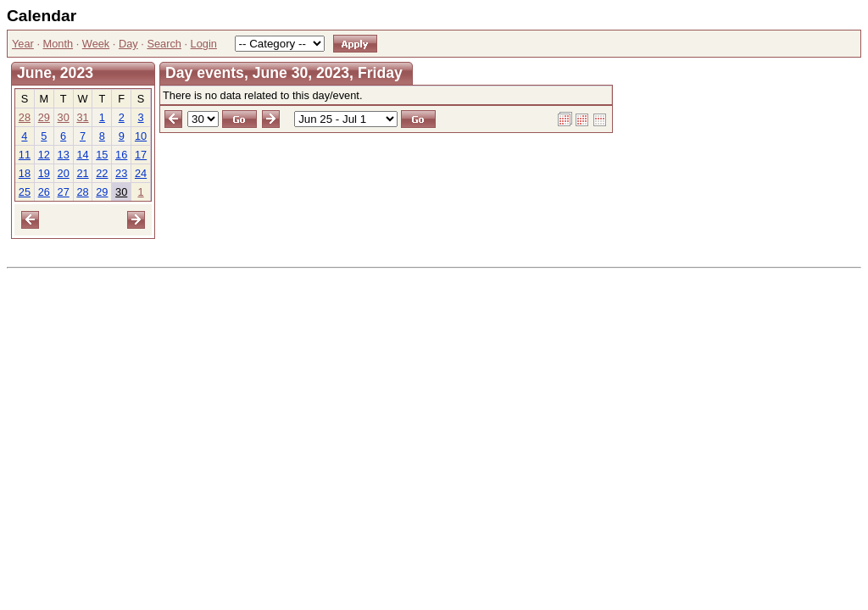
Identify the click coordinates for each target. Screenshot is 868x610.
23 (121, 173)
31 (82, 117)
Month (58, 44)
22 (102, 173)
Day (128, 44)
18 (25, 173)
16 (121, 155)
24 (141, 173)
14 (82, 155)
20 (64, 173)
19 (44, 173)
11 (25, 155)
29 (44, 117)
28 (25, 117)
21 (82, 173)
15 (102, 155)
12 (44, 155)
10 (141, 136)
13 (64, 155)
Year (23, 44)
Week (96, 44)
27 (64, 192)
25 (25, 192)
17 (141, 155)
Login (204, 44)
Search (164, 44)
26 (44, 192)
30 (64, 117)
